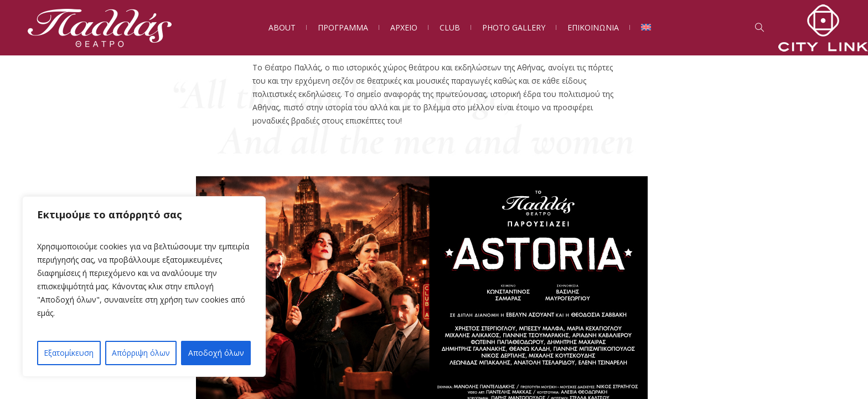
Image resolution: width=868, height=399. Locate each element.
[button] (738, 305)
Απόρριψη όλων (141, 353)
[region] (144, 287)
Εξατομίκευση (69, 353)
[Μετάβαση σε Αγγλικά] (646, 28)
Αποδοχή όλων (216, 353)
